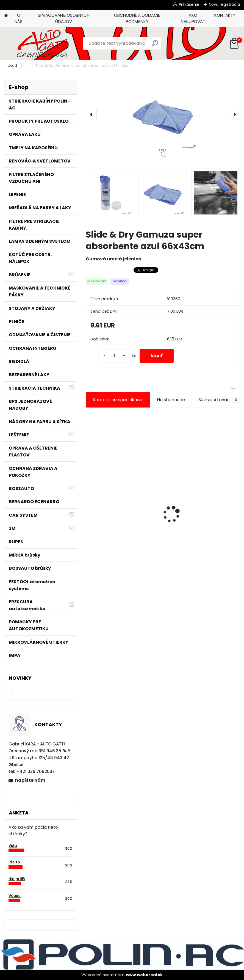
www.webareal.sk (144, 975)
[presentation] (91, 114)
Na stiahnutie (171, 400)
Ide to (14, 862)
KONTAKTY (225, 15)
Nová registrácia (224, 4)
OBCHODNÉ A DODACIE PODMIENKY (137, 18)
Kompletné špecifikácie (118, 400)
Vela (13, 846)
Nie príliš (17, 879)
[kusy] (114, 356)
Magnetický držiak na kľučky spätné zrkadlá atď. (120, 499)
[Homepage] (6, 16)
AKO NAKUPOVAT (193, 18)
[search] (155, 46)
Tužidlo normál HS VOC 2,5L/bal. (193, 522)
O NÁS (19, 18)
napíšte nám (30, 780)
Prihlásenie (189, 4)
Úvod (12, 66)
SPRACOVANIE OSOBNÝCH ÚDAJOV (64, 18)
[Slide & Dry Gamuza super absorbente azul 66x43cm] (163, 114)
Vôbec (15, 896)
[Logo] (42, 43)
